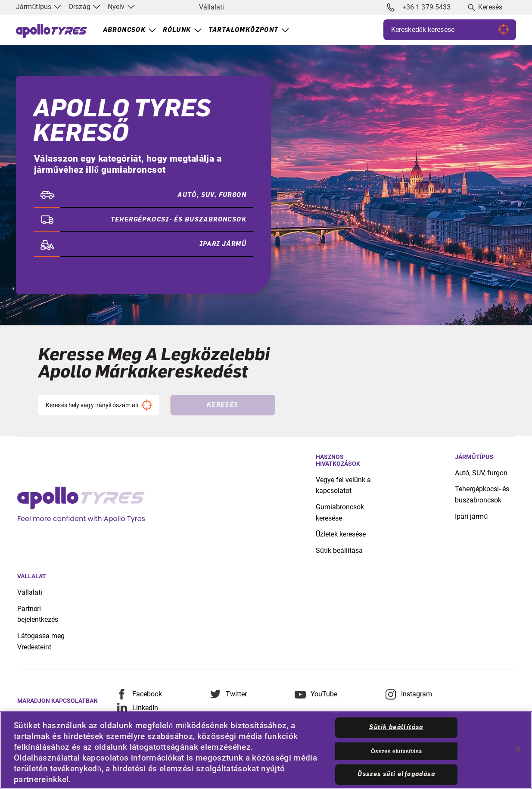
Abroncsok (124, 30)
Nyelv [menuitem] (121, 7)
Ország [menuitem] (84, 7)
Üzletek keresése (341, 534)
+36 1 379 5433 (419, 7)
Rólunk (177, 30)
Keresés (490, 7)
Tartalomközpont (244, 30)
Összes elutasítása (397, 751)
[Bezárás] (518, 749)
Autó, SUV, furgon (481, 473)
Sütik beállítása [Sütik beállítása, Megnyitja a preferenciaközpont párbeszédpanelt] (396, 727)
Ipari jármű (471, 516)
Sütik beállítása (339, 550)
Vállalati (212, 7)
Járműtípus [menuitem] (39, 7)
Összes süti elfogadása (396, 774)
